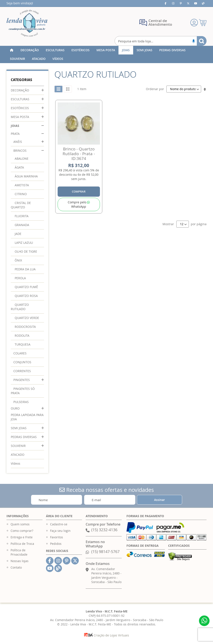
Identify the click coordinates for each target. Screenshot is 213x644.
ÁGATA (19, 167)
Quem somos (20, 524)
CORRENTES (22, 371)
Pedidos (56, 544)
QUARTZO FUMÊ (26, 287)
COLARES (20, 353)
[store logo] (27, 23)
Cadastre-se (59, 524)
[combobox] (161, 41)
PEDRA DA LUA (25, 269)
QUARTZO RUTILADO (20, 307)
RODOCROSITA (25, 327)
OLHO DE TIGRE (26, 251)
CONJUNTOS (22, 362)
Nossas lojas (20, 561)
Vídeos (16, 463)
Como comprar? (22, 531)
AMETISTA (22, 185)
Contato (16, 567)
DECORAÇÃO (20, 90)
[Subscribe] (159, 500)
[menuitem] (30, 50)
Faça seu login (60, 531)
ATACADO (18, 455)
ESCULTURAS (20, 99)
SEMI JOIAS (19, 428)
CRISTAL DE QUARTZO (21, 205)
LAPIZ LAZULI (24, 243)
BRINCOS (20, 151)
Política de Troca (22, 544)
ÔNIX (18, 260)
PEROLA (20, 278)
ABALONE (22, 159)
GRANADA (22, 225)
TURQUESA (23, 344)
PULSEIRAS (21, 402)
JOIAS (15, 126)
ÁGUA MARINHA (26, 176)
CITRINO (21, 194)
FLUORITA (22, 216)
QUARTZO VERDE (27, 318)
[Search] (202, 41)
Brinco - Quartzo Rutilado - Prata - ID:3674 (79, 154)
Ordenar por (155, 89)
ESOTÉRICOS (20, 108)
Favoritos (57, 537)
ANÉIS (18, 142)
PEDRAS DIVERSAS (24, 437)
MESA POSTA (20, 117)
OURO (15, 408)
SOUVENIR (18, 446)
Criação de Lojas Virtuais (107, 635)
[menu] (107, 54)
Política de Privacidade (19, 552)
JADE (18, 234)
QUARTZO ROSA (26, 296)
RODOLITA (22, 336)
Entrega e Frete (22, 537)
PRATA (15, 134)
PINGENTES (22, 380)
